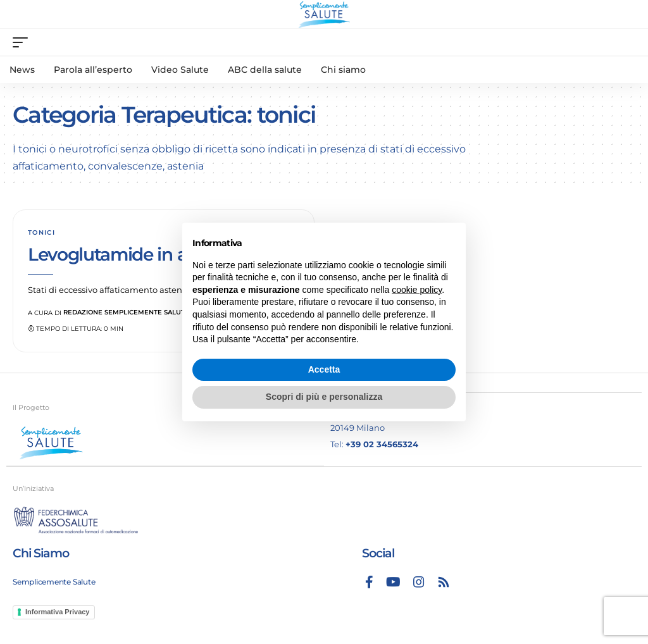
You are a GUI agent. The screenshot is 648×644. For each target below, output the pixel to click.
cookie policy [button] (417, 290)
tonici (41, 232)
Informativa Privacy (58, 612)
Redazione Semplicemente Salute (126, 312)
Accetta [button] (324, 369)
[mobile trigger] (23, 42)
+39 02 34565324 (382, 444)
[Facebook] (369, 582)
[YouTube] (393, 582)
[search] (626, 42)
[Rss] (444, 582)
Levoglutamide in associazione (155, 254)
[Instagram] (419, 582)
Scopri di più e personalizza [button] (324, 397)
